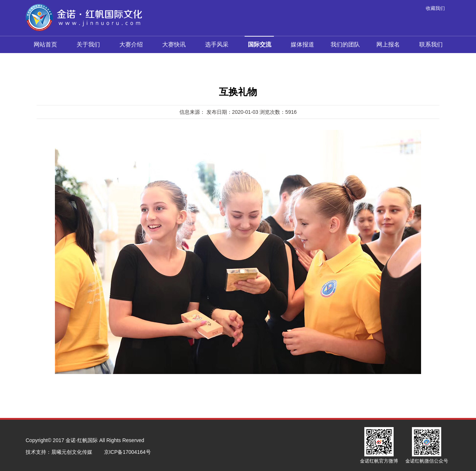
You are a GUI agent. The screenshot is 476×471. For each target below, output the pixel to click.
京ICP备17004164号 (127, 452)
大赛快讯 (174, 44)
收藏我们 (435, 8)
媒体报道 (302, 44)
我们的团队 (345, 44)
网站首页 (45, 44)
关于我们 (88, 44)
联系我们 (431, 44)
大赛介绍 (131, 44)
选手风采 (217, 44)
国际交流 (259, 42)
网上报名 (388, 44)
